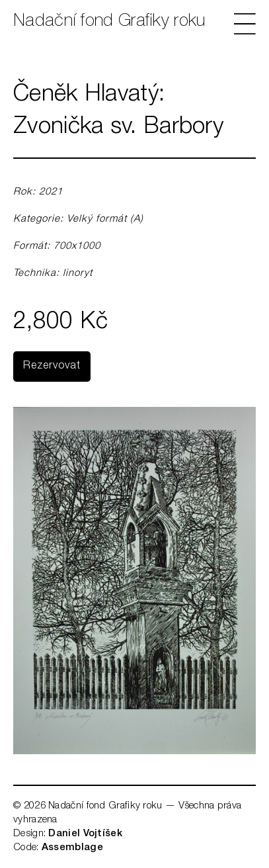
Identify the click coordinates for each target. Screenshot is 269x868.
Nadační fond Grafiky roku (109, 22)
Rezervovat (52, 367)
